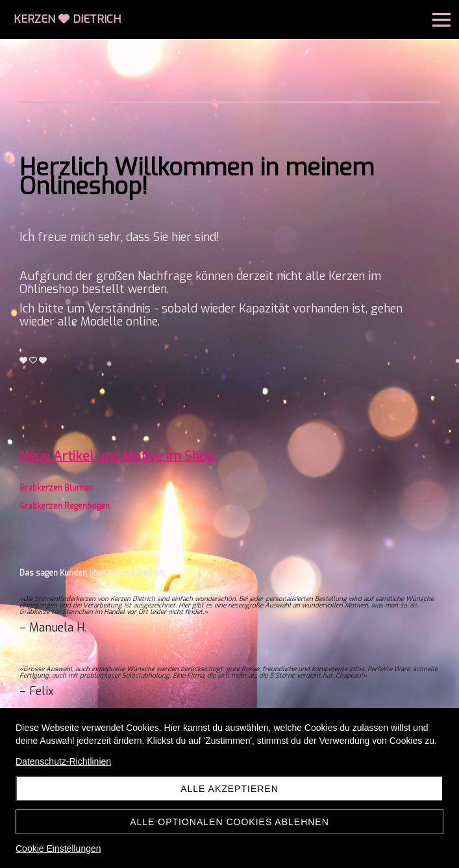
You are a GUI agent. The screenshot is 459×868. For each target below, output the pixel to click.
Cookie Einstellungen (58, 849)
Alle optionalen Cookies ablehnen (229, 822)
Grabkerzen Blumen (56, 488)
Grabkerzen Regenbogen (65, 506)
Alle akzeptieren (229, 789)
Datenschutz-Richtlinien (63, 761)
